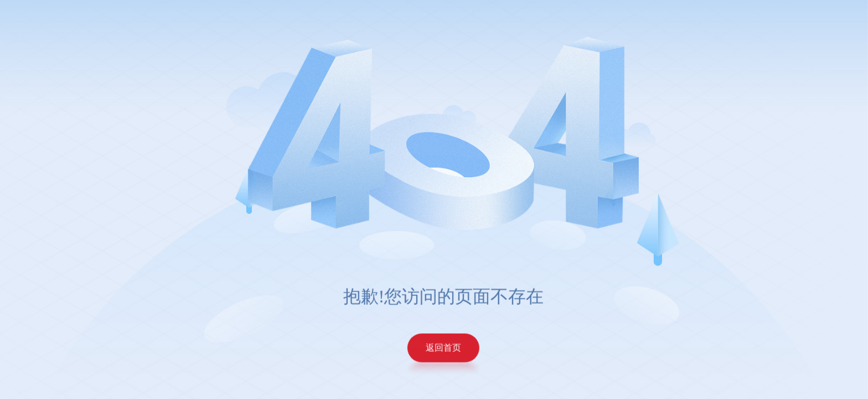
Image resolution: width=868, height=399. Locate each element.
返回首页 (448, 347)
